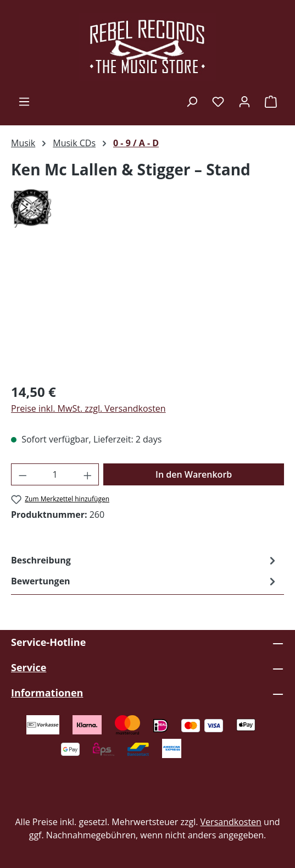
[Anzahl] (55, 474)
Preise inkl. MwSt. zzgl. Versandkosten (88, 408)
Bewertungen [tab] (145, 581)
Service (29, 667)
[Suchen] (192, 101)
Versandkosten (231, 822)
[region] (147, 311)
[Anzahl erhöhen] (88, 474)
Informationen (47, 693)
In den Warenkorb (194, 474)
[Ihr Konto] (244, 101)
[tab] (145, 560)
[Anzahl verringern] (23, 474)
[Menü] (24, 101)
